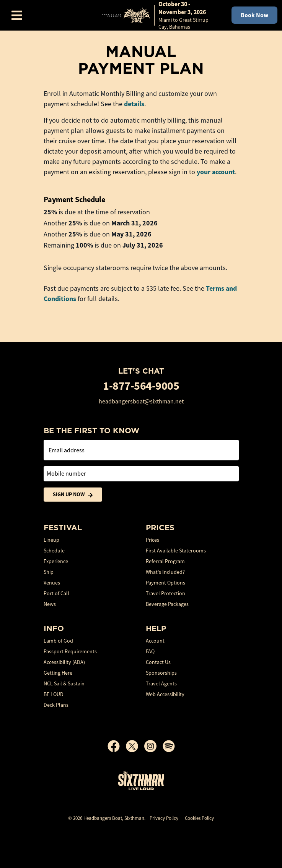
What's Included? (165, 572)
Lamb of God (58, 641)
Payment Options (165, 583)
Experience (56, 561)
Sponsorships (161, 673)
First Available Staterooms (176, 551)
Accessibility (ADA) (64, 662)
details (134, 104)
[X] (135, 746)
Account (155, 641)
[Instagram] (153, 746)
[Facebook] (117, 746)
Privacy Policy (164, 818)
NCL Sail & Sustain (64, 683)
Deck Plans (56, 705)
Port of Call (56, 593)
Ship (49, 572)
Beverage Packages (167, 604)
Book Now (254, 15)
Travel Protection (165, 593)
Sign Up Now (73, 495)
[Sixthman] (141, 780)
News (50, 604)
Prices (152, 540)
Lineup (51, 540)
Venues (52, 583)
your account (216, 172)
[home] (159, 15)
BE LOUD (54, 694)
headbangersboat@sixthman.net (141, 402)
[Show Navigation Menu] (17, 15)
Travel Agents (161, 683)
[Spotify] (169, 746)
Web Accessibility (165, 694)
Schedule (54, 551)
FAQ (150, 651)
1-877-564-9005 (141, 386)
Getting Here (58, 673)
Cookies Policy (199, 818)
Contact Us (158, 662)
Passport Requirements (70, 651)
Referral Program (165, 561)
